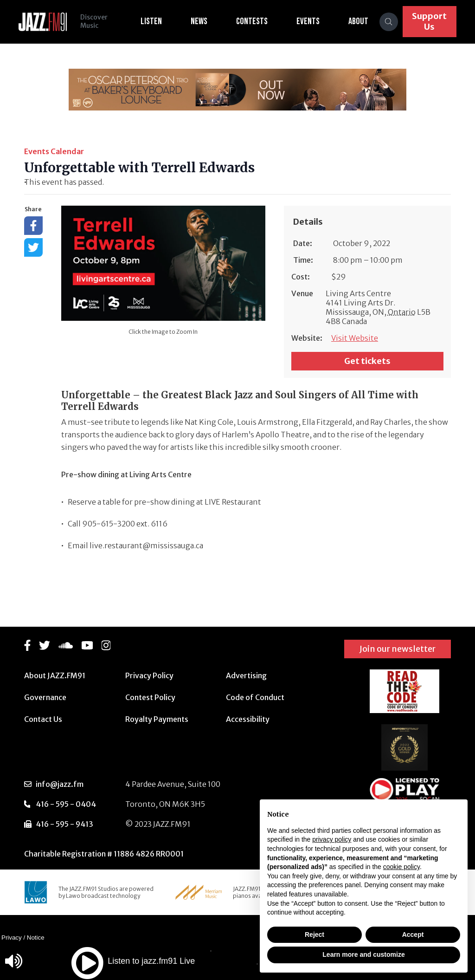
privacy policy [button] (332, 839)
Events (309, 21)
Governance (45, 697)
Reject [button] (315, 935)
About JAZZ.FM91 (55, 675)
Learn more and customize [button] (363, 954)
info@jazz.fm (60, 784)
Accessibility (248, 719)
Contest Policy (150, 697)
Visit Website (355, 338)
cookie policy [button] (401, 867)
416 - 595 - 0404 (66, 804)
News (200, 21)
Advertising (246, 675)
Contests (253, 21)
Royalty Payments (157, 719)
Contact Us (43, 719)
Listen (152, 21)
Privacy (12, 938)
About (359, 21)
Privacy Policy (149, 675)
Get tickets (367, 361)
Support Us (430, 21)
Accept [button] (413, 935)
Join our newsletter (398, 649)
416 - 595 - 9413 (64, 824)
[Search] (390, 22)
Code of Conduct (255, 697)
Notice (36, 938)
